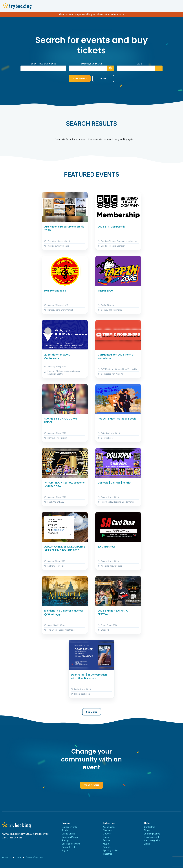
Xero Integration (152, 840)
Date (140, 64)
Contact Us (150, 827)
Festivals (107, 840)
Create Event (91, 785)
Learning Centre (152, 834)
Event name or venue (43, 64)
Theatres (108, 854)
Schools (107, 847)
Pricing (65, 840)
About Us (7, 857)
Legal (18, 857)
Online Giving (68, 834)
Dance (106, 837)
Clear (103, 79)
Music (106, 844)
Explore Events (69, 827)
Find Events (80, 78)
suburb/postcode (91, 64)
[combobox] (91, 68)
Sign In (65, 850)
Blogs (147, 830)
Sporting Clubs (110, 850)
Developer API (151, 837)
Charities (107, 830)
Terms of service (34, 857)
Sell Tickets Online (71, 844)
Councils (107, 834)
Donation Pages (70, 837)
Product (66, 830)
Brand (147, 844)
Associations (109, 827)
